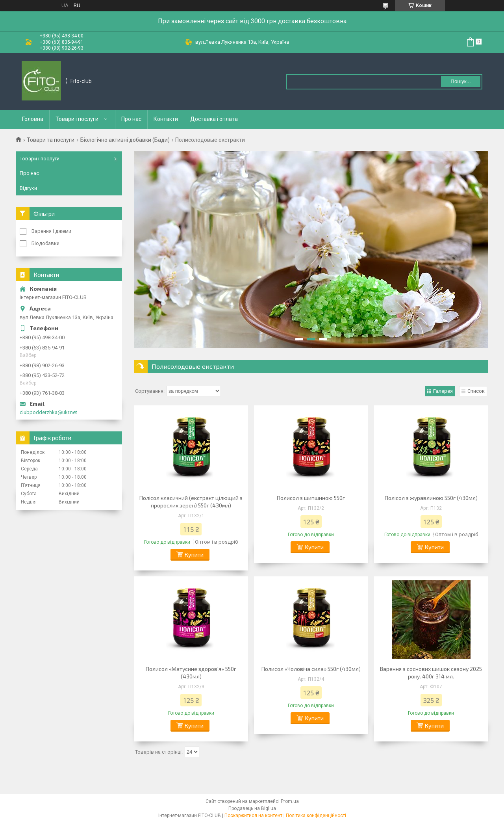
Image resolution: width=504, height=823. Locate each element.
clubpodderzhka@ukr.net (48, 412)
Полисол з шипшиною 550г (311, 498)
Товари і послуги (77, 119)
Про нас (131, 119)
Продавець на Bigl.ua (252, 808)
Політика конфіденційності (316, 816)
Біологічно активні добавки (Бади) (125, 140)
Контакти (166, 119)
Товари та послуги (51, 140)
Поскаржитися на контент (253, 816)
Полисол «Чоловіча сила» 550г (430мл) (311, 669)
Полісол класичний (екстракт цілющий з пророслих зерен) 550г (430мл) (191, 502)
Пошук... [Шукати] (460, 81)
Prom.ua (290, 801)
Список (476, 391)
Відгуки (28, 188)
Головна (33, 119)
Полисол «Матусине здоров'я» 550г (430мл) (191, 673)
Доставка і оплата (214, 119)
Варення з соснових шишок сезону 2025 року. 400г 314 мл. (431, 673)
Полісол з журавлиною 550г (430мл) (431, 498)
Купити (194, 555)
